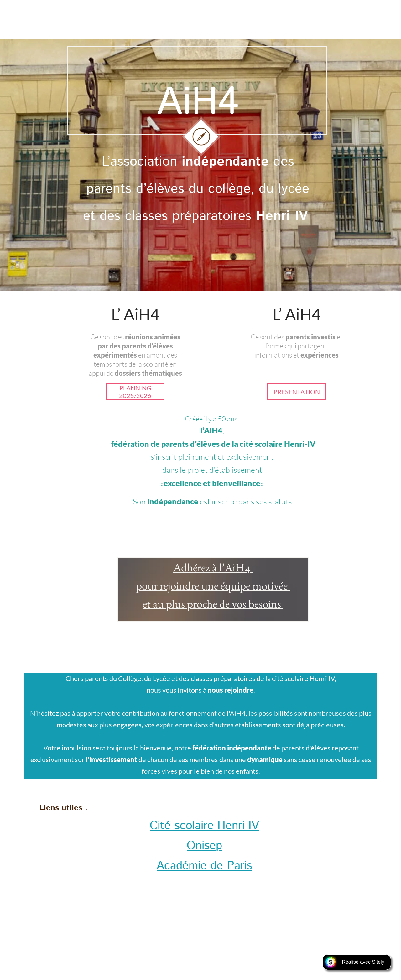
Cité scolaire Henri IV (204, 826)
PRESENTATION (297, 392)
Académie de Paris (204, 866)
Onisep (204, 846)
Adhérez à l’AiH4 (213, 567)
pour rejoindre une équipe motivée (213, 585)
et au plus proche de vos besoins (213, 604)
